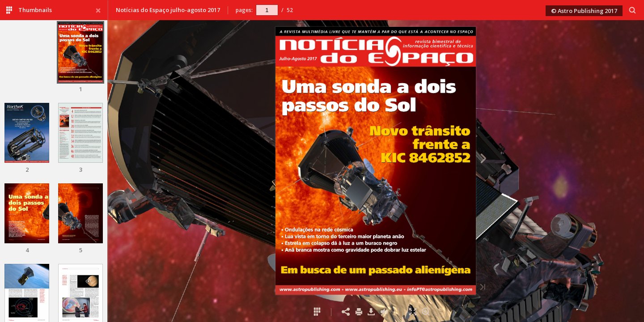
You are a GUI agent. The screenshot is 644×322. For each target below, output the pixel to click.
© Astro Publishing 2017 (584, 11)
